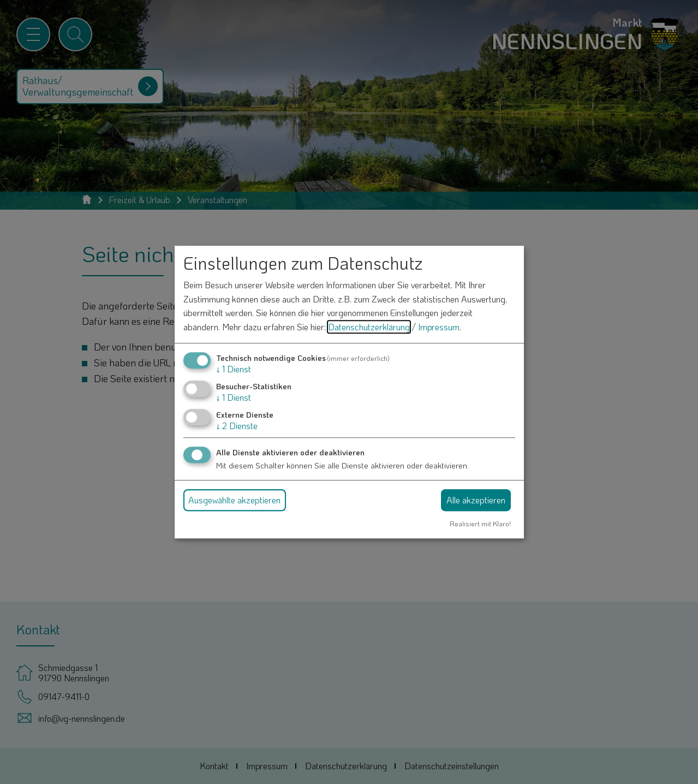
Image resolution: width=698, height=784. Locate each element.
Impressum (439, 327)
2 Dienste (237, 426)
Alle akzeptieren (476, 500)
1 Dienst (234, 369)
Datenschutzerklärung (369, 327)
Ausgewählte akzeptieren (234, 500)
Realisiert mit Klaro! (480, 524)
